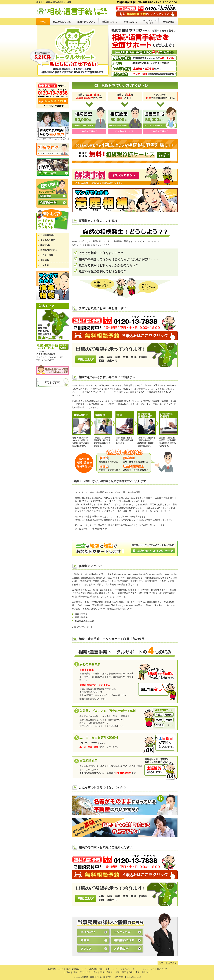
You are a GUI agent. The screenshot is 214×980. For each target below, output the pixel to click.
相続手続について (55, 969)
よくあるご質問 (48, 240)
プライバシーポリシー (130, 969)
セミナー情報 (47, 255)
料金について (112, 969)
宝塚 (138, 972)
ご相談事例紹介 (48, 235)
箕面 (117, 972)
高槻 (102, 972)
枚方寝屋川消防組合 (84, 621)
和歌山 (145, 972)
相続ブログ (162, 969)
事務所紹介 (46, 245)
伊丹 (131, 972)
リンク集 (45, 265)
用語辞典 (45, 260)
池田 (124, 972)
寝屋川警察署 (81, 617)
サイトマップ (148, 969)
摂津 (75, 972)
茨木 (95, 972)
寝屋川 (110, 972)
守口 (82, 972)
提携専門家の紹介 (49, 250)
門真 (88, 972)
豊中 (68, 972)
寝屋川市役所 (81, 614)
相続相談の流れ (96, 969)
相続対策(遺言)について (76, 969)
